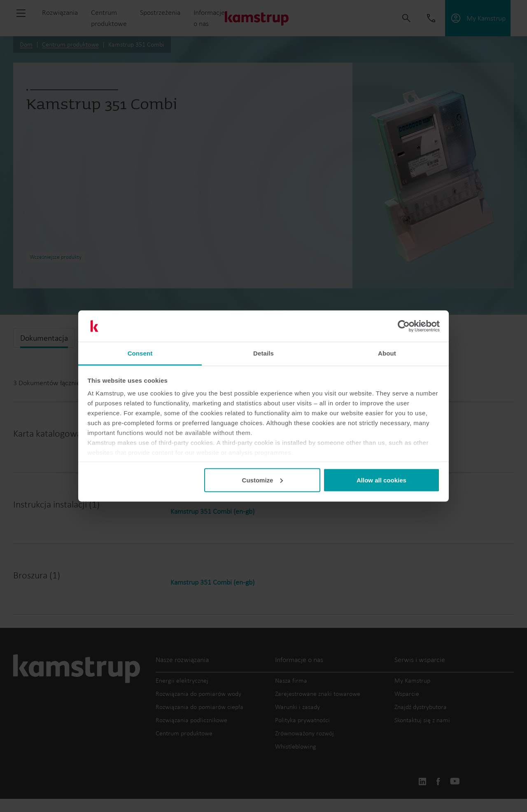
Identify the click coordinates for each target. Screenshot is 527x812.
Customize (263, 480)
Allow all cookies (381, 480)
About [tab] (387, 353)
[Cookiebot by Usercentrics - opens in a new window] (404, 326)
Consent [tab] (140, 353)
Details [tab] (263, 353)
